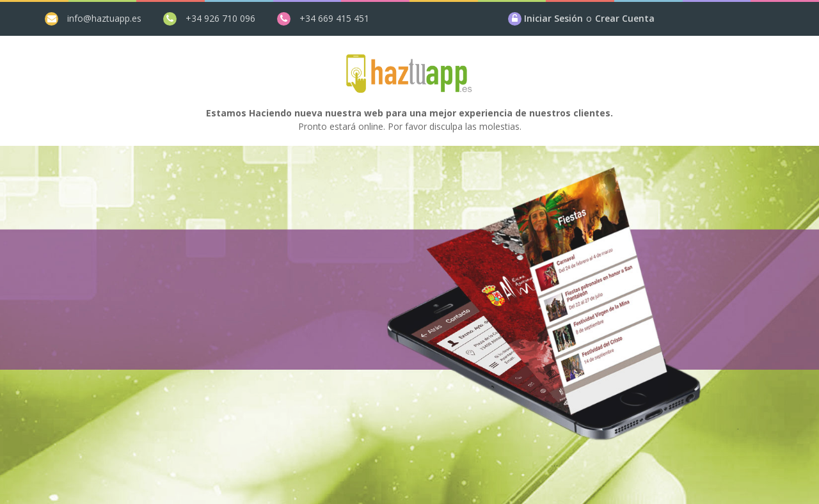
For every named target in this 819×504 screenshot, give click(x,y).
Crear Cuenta (625, 18)
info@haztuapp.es (104, 18)
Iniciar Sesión (553, 18)
